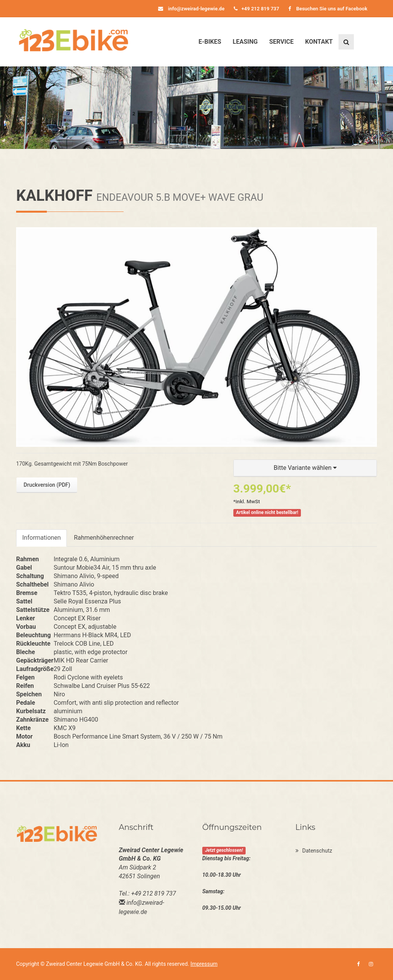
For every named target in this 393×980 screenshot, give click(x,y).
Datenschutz (314, 851)
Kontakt (319, 42)
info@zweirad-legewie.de (191, 9)
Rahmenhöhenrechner (104, 538)
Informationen (41, 538)
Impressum (204, 964)
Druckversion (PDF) (47, 485)
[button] (305, 468)
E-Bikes (210, 42)
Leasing (245, 42)
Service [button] (281, 42)
